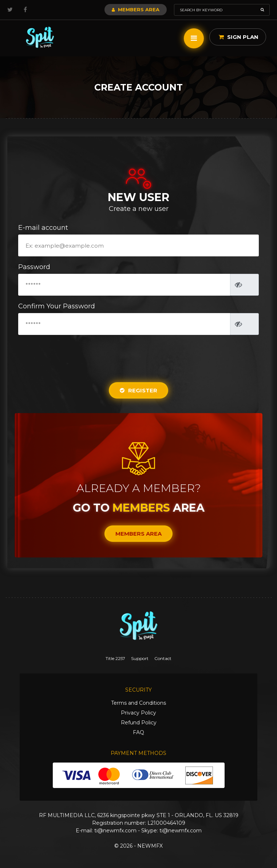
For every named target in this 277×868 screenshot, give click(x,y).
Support (140, 658)
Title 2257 (115, 658)
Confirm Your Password (57, 306)
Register (138, 390)
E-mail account (43, 228)
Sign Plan (239, 37)
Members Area (136, 9)
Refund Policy (139, 723)
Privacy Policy (138, 713)
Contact (163, 658)
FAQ (138, 732)
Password (34, 267)
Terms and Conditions (138, 703)
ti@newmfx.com (115, 831)
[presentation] (139, 355)
